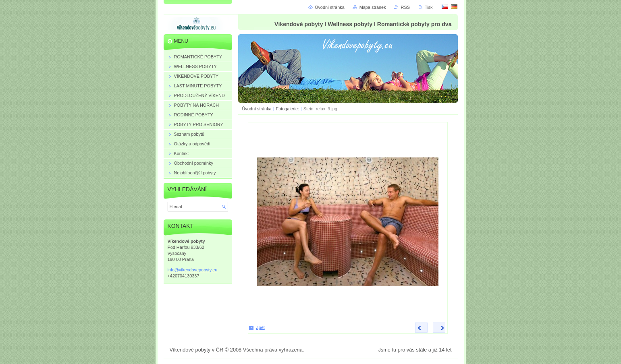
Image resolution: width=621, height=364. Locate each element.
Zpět (260, 327)
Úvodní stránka (257, 109)
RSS (405, 7)
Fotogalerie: (288, 109)
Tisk (429, 7)
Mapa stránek (373, 7)
